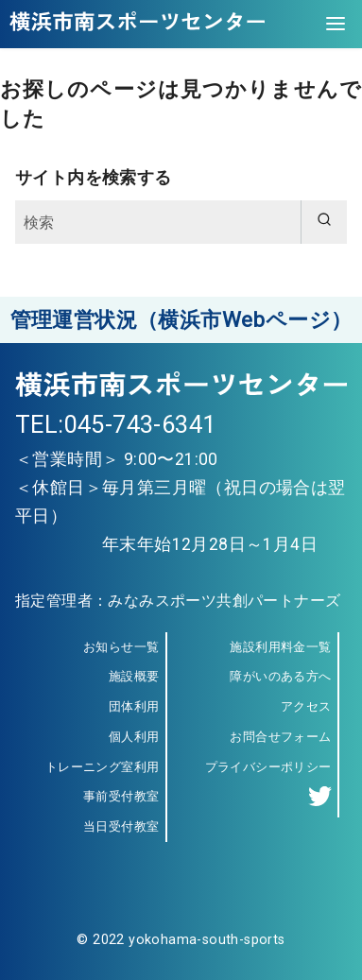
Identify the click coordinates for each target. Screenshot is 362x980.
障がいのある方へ (280, 676)
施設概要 (134, 676)
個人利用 (134, 737)
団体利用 (134, 706)
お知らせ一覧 (121, 647)
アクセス (306, 706)
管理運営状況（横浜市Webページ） (181, 319)
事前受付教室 (121, 796)
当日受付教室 (121, 826)
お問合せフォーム (280, 737)
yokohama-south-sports (207, 940)
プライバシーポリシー (268, 767)
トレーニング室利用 (103, 767)
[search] (324, 222)
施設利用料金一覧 (280, 647)
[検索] (181, 222)
